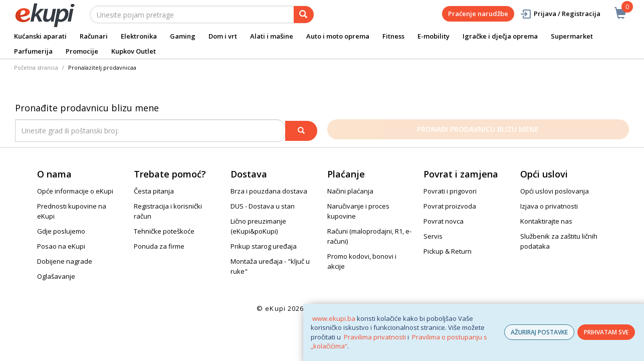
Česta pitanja (154, 191)
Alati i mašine (272, 36)
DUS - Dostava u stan (263, 206)
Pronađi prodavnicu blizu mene (478, 129)
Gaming (183, 36)
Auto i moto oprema (338, 36)
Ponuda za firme (159, 246)
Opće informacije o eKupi (75, 191)
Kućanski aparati (40, 36)
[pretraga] (304, 15)
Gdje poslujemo (61, 231)
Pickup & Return (448, 251)
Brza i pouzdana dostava (269, 191)
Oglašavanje (56, 276)
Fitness (393, 36)
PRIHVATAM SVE (606, 332)
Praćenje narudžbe (478, 14)
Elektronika (139, 36)
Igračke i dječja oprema (500, 36)
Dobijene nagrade (65, 261)
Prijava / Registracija (560, 14)
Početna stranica (36, 67)
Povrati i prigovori (450, 191)
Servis (433, 236)
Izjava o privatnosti (549, 206)
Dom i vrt (223, 36)
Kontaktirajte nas (546, 221)
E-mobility (434, 36)
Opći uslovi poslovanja (555, 191)
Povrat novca (444, 221)
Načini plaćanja (350, 191)
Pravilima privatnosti (375, 337)
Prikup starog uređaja (264, 246)
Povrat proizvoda (450, 206)
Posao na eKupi (61, 246)
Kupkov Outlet (134, 51)
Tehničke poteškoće (164, 231)
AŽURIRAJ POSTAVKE (539, 332)
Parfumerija (33, 51)
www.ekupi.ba (334, 318)
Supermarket (572, 36)
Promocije (82, 51)
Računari (94, 36)
